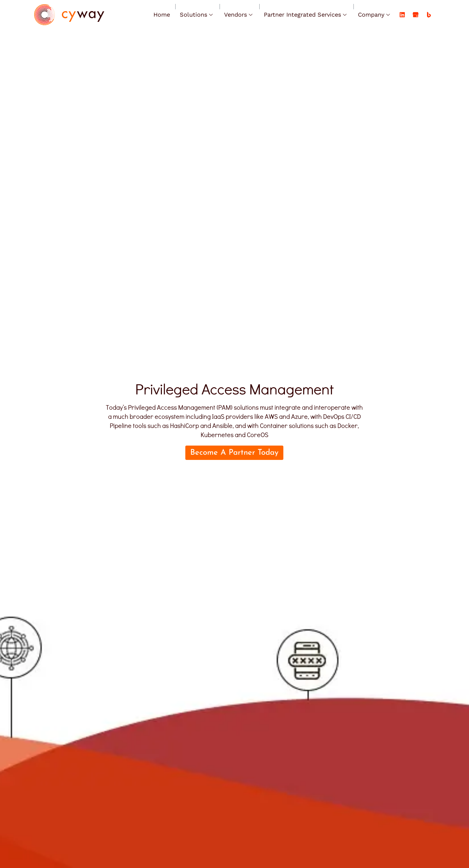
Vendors (239, 15)
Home (162, 15)
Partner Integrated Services (306, 15)
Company (375, 15)
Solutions (197, 15)
